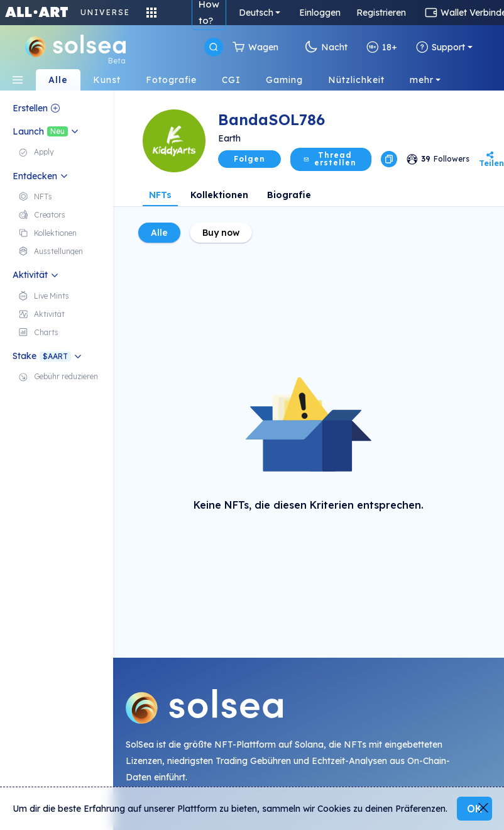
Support (441, 47)
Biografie (289, 195)
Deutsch (256, 13)
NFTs (160, 195)
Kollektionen (219, 195)
